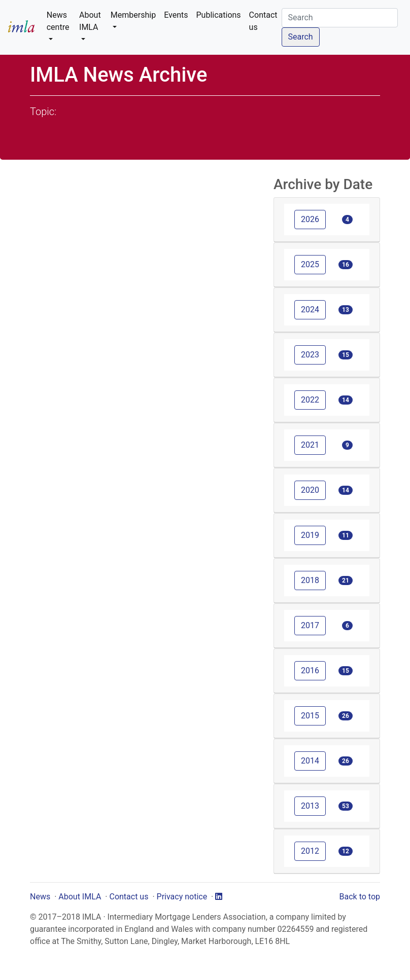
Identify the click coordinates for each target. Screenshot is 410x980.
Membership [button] (133, 15)
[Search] (340, 18)
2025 (310, 264)
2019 (310, 535)
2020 (310, 490)
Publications (219, 15)
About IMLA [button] (90, 21)
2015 (310, 716)
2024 (310, 310)
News (40, 897)
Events (176, 15)
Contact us (263, 21)
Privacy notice (182, 897)
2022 (310, 400)
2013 (310, 806)
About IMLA (80, 897)
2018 (310, 580)
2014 (310, 761)
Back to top (360, 897)
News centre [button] (58, 21)
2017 (310, 625)
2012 (310, 851)
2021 (310, 445)
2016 (310, 670)
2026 (310, 219)
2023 (310, 355)
